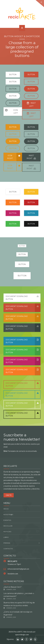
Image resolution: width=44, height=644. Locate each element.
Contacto (8, 549)
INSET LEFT (31, 104)
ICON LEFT (11, 112)
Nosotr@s (8, 515)
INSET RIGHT (31, 157)
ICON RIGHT (15, 157)
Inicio (6, 509)
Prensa (7, 543)
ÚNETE (9, 495)
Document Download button (23, 298)
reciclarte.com (13, 574)
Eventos (7, 520)
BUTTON (13, 75)
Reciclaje (8, 526)
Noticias (7, 532)
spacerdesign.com (22, 635)
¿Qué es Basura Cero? (12, 587)
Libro (6, 537)
